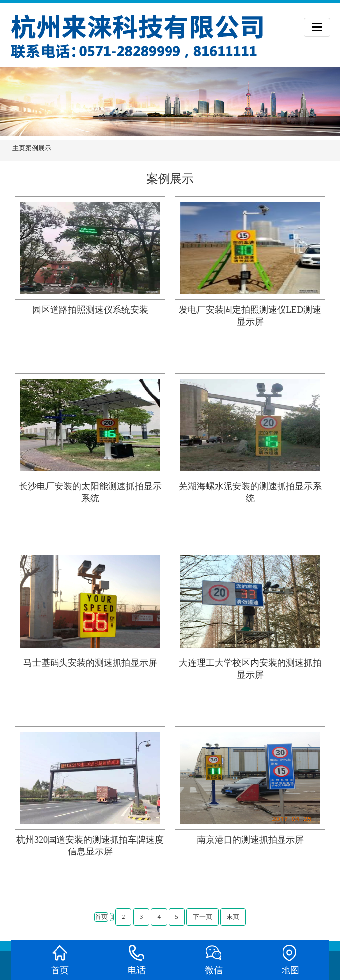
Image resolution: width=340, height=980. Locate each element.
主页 (19, 148)
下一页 (202, 917)
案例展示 (38, 148)
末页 (233, 917)
